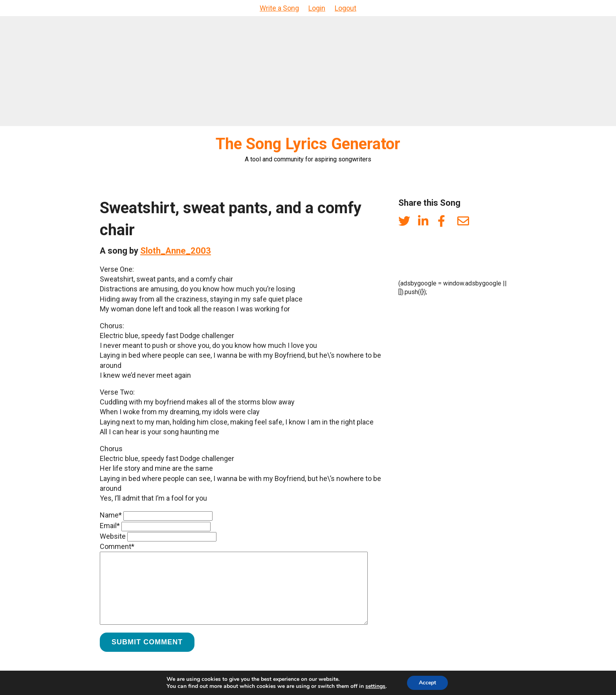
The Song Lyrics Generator (308, 144)
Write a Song (279, 8)
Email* (110, 526)
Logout (346, 8)
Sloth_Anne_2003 (176, 251)
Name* (111, 515)
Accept (427, 683)
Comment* (117, 546)
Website (113, 536)
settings (375, 686)
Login (317, 8)
